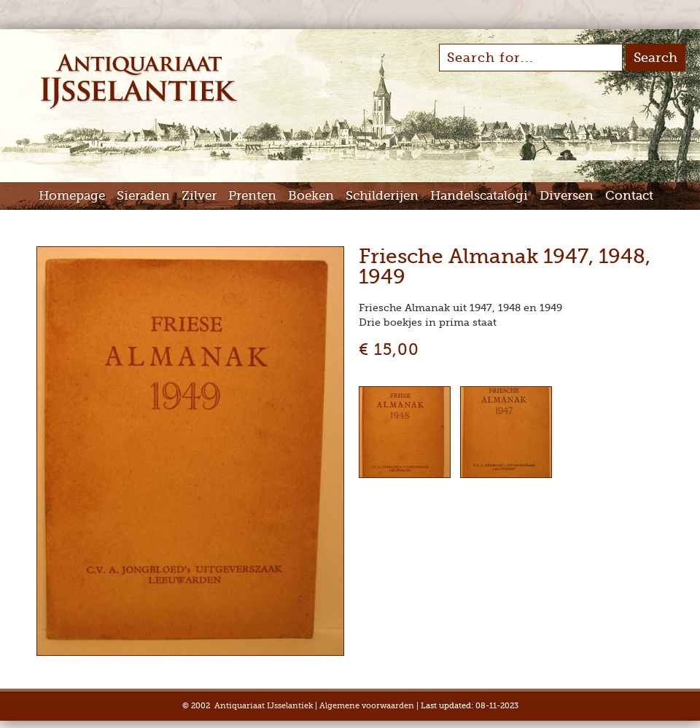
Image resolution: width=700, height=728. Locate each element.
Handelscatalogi (479, 196)
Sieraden (143, 196)
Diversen (567, 196)
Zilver (199, 196)
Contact (629, 196)
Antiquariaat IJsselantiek (264, 706)
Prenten (252, 196)
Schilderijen (382, 196)
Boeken (311, 196)
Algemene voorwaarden (367, 706)
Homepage (72, 196)
